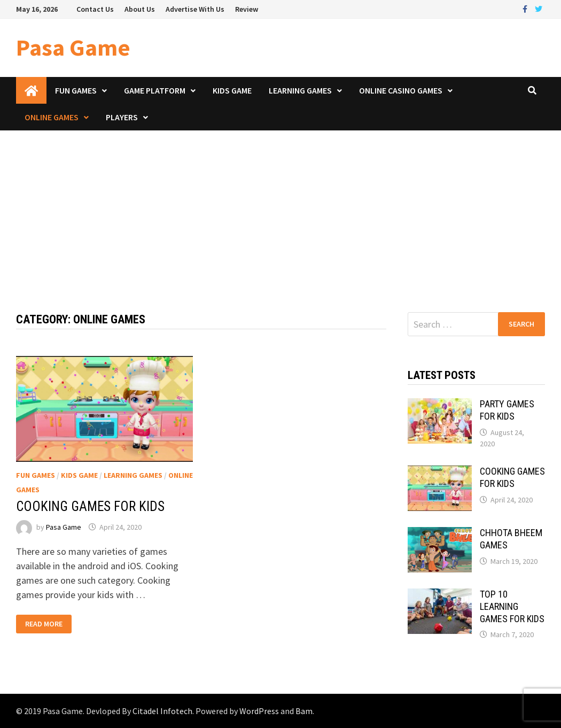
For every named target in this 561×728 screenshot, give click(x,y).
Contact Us (95, 9)
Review (247, 9)
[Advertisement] (280, 211)
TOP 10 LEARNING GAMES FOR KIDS (512, 606)
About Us (140, 9)
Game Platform (155, 90)
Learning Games (300, 90)
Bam (304, 711)
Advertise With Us (195, 9)
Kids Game (232, 90)
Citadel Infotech (162, 711)
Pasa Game (73, 47)
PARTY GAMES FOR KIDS (507, 410)
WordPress (259, 711)
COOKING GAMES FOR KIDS (90, 506)
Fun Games (76, 90)
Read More (44, 624)
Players (122, 117)
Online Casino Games (401, 90)
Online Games (52, 117)
